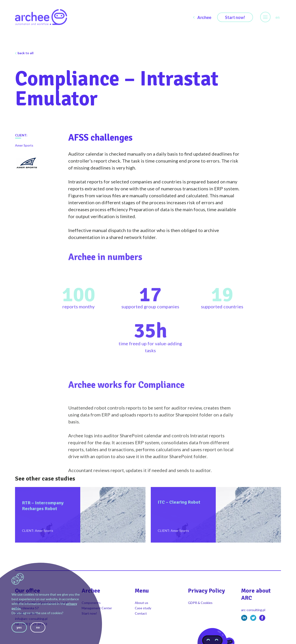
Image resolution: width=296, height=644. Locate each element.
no (38, 627)
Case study (143, 608)
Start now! (235, 17)
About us (142, 603)
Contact (141, 613)
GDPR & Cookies (200, 603)
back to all (26, 53)
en (277, 17)
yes (19, 627)
